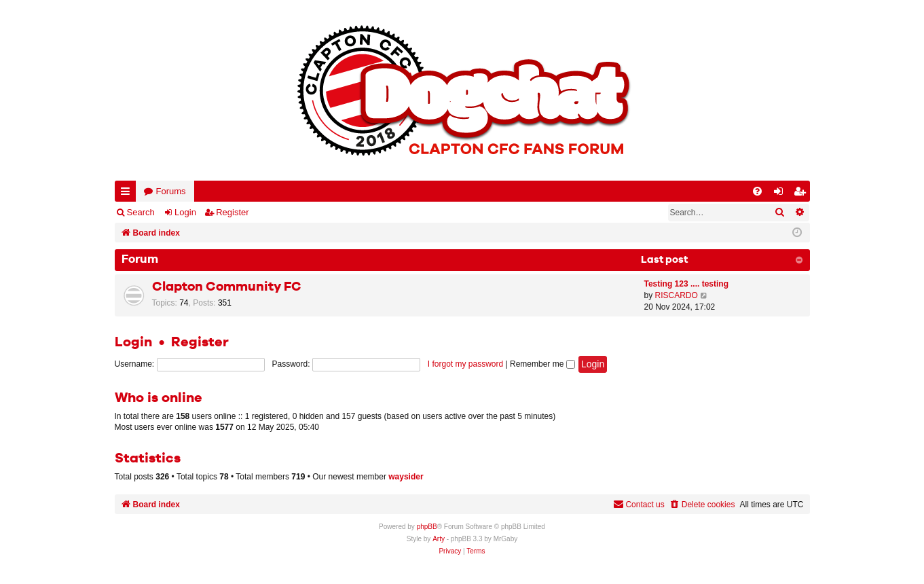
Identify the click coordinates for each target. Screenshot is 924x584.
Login (185, 212)
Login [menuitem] (781, 194)
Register (232, 212)
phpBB (427, 527)
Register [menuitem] (802, 194)
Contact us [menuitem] (639, 504)
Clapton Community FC (227, 287)
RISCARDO (677, 295)
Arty (439, 539)
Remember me (542, 364)
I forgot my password (465, 364)
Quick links (128, 194)
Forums (171, 191)
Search (141, 212)
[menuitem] (757, 191)
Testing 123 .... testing (686, 284)
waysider (406, 477)
